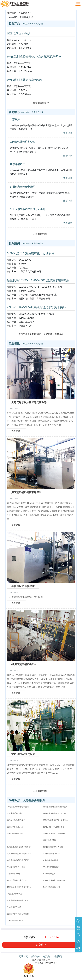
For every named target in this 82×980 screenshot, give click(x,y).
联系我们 (59, 956)
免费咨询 (41, 945)
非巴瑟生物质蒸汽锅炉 (16, 820)
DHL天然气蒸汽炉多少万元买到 (27, 209)
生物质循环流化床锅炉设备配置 (56, 833)
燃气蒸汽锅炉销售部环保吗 (26, 492)
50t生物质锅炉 (49, 874)
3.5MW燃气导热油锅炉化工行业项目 (31, 253)
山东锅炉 (15, 119)
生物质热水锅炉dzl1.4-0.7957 (55, 813)
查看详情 (68, 133)
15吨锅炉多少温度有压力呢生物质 (20, 887)
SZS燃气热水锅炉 (19, 33)
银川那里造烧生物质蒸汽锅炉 (55, 807)
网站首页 (23, 956)
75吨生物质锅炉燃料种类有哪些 (56, 880)
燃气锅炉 (35, 956)
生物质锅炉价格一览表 (16, 867)
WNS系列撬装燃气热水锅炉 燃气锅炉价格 (34, 57)
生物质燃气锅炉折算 (15, 921)
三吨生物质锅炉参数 (15, 813)
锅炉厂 (47, 960)
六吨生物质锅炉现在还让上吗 (19, 854)
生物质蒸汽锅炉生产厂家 (17, 880)
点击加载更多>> (41, 103)
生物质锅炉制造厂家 (15, 827)
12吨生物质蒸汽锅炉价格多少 (19, 847)
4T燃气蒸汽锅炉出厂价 (24, 664)
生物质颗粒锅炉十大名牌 (53, 847)
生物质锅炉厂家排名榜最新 (18, 914)
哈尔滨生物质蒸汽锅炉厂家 (18, 860)
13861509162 (50, 937)
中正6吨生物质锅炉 (51, 867)
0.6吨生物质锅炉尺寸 (52, 887)
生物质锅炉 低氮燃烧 (23, 586)
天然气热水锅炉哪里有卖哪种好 (29, 402)
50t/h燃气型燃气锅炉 (23, 754)
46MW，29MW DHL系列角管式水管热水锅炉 (36, 307)
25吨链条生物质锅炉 (51, 860)
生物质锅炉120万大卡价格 (54, 827)
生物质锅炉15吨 (13, 874)
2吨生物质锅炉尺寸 (15, 894)
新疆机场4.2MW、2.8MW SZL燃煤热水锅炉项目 (38, 280)
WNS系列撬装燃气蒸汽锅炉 (25, 80)
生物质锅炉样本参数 (15, 833)
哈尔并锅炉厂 (17, 164)
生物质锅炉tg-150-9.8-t (52, 854)
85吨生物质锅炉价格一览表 (18, 807)
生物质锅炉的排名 (14, 907)
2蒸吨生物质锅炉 (50, 840)
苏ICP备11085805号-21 (47, 963)
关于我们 (47, 956)
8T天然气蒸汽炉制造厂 (23, 187)
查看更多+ (16, 431)
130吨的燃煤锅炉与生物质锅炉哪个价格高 (56, 820)
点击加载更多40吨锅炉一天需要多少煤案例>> (41, 334)
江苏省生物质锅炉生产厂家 (18, 900)
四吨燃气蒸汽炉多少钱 (22, 142)
